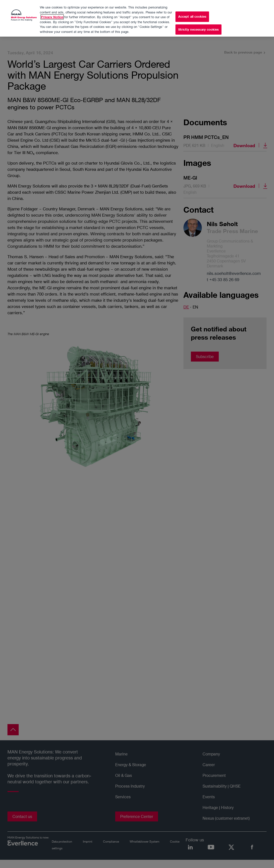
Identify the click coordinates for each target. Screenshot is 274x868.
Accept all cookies (192, 15)
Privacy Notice (52, 16)
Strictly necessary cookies (198, 28)
